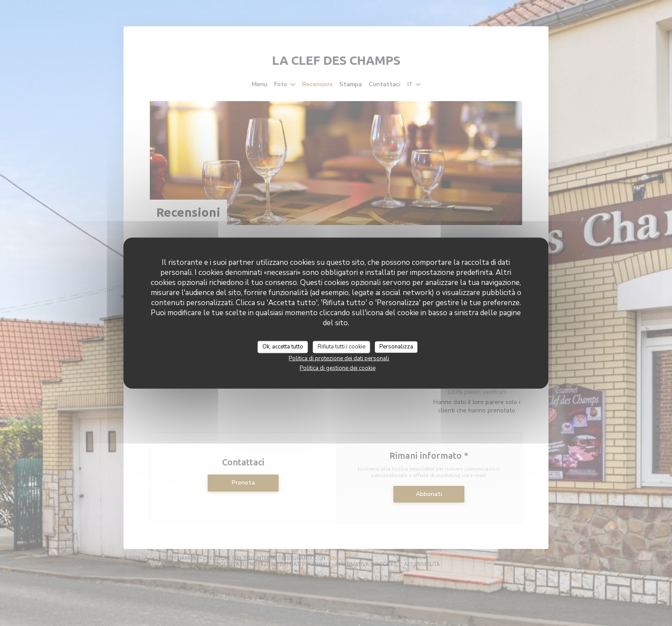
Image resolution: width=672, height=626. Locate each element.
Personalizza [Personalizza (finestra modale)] (396, 347)
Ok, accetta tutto (283, 347)
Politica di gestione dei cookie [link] (338, 368)
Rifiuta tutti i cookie (341, 347)
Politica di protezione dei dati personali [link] (339, 358)
